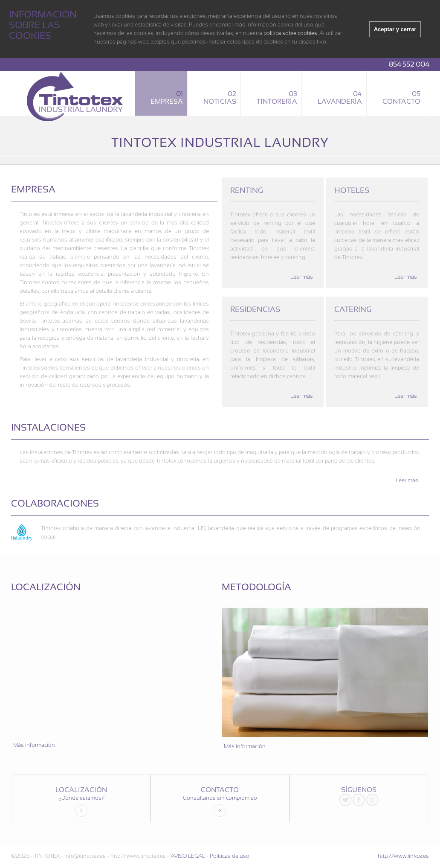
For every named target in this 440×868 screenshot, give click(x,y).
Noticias (220, 98)
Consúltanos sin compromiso (220, 806)
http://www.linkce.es (403, 856)
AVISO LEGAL (188, 856)
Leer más (302, 277)
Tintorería (277, 98)
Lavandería (340, 98)
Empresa (167, 98)
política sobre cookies (290, 33)
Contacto (401, 98)
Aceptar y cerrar (395, 29)
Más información (34, 745)
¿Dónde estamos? (81, 806)
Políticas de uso (230, 856)
